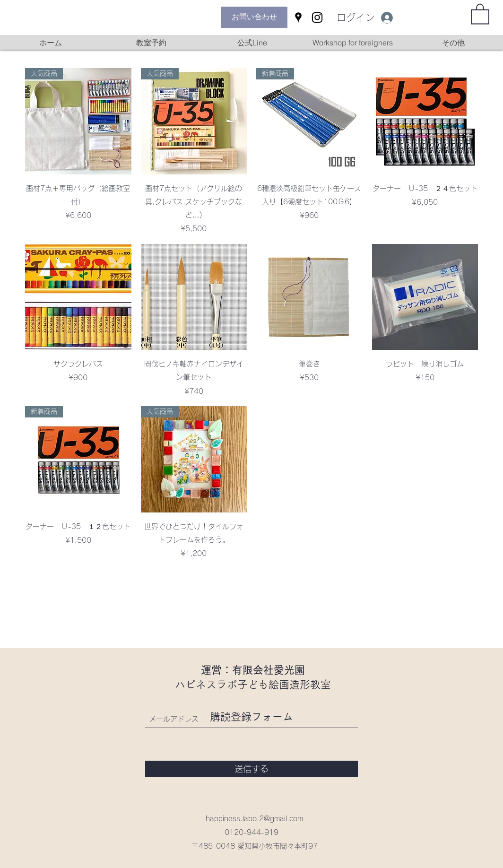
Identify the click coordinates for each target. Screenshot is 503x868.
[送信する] (251, 769)
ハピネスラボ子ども (222, 685)
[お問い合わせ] (254, 17)
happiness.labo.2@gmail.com (254, 819)
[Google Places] (298, 17)
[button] (480, 13)
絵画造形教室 (300, 685)
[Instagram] (317, 17)
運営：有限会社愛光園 (253, 670)
